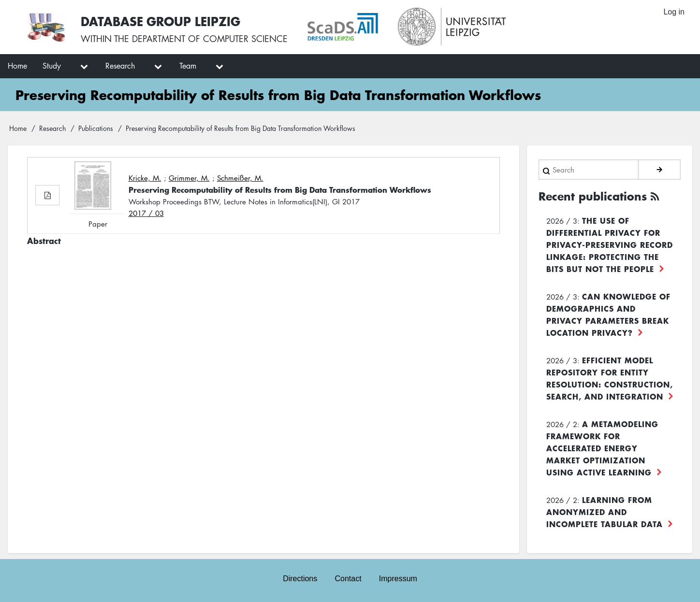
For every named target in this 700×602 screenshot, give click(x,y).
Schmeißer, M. (240, 178)
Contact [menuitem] (348, 579)
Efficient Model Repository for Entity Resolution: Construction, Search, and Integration (610, 378)
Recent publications (593, 196)
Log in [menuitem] (674, 12)
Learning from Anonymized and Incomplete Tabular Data (605, 512)
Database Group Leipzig (160, 21)
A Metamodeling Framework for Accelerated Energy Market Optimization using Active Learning (602, 448)
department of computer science (210, 39)
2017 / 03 (146, 213)
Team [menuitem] (188, 66)
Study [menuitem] (52, 66)
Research (52, 128)
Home (18, 128)
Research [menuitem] (120, 66)
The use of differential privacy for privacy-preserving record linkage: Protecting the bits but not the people (610, 244)
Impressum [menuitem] (398, 579)
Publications (96, 128)
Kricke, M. (145, 178)
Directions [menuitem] (300, 579)
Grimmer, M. (189, 178)
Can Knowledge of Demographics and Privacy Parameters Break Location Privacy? (608, 314)
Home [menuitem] (17, 66)
